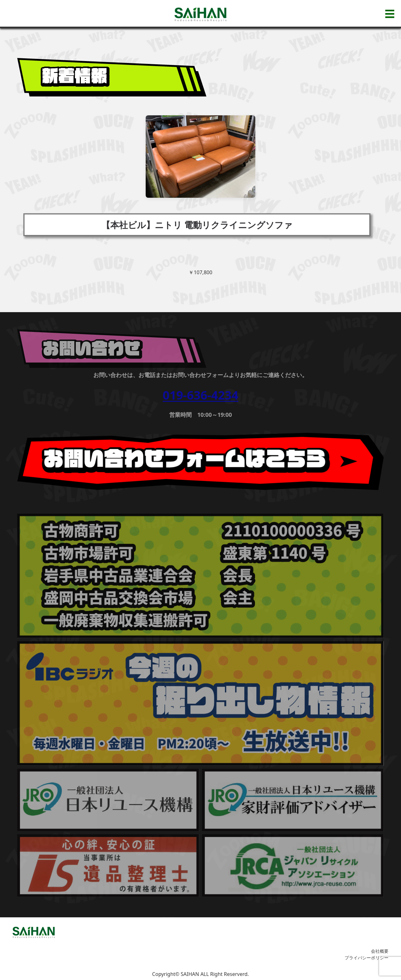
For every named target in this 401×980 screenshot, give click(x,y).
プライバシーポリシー (367, 958)
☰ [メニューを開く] (390, 14)
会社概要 (380, 951)
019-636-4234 (200, 395)
